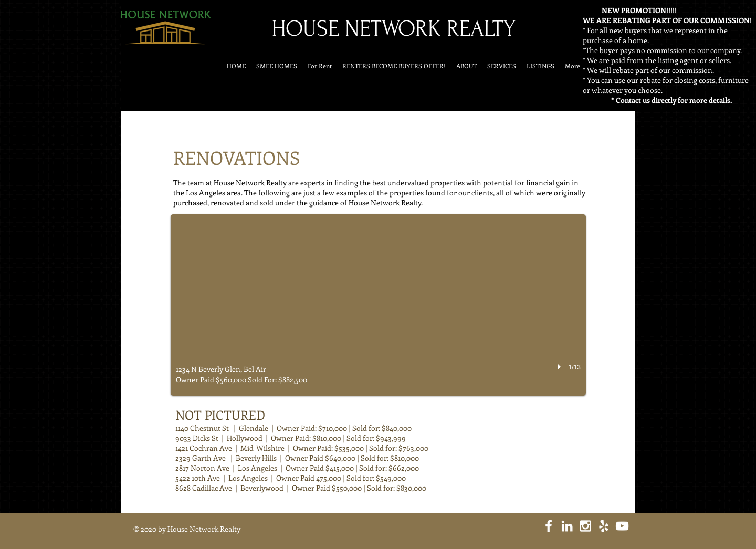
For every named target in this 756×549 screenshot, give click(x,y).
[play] (561, 367)
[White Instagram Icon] (585, 526)
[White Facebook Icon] (549, 526)
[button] (378, 305)
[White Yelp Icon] (604, 526)
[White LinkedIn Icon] (567, 526)
